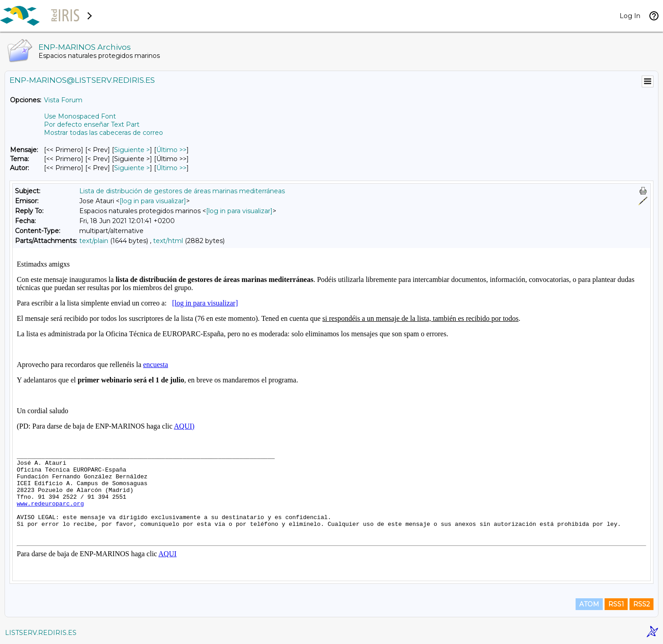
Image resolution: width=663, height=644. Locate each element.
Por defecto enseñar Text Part (92, 124)
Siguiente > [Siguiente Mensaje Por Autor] (132, 168)
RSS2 (641, 604)
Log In (630, 16)
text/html (168, 241)
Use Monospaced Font (80, 116)
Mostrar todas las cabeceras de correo (103, 133)
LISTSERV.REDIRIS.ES (41, 633)
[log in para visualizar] (153, 201)
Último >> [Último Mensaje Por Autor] (171, 168)
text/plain (94, 241)
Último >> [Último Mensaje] (171, 150)
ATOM (589, 604)
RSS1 (616, 604)
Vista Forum (63, 100)
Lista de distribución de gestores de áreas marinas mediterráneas (182, 191)
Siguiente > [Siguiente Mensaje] (132, 150)
